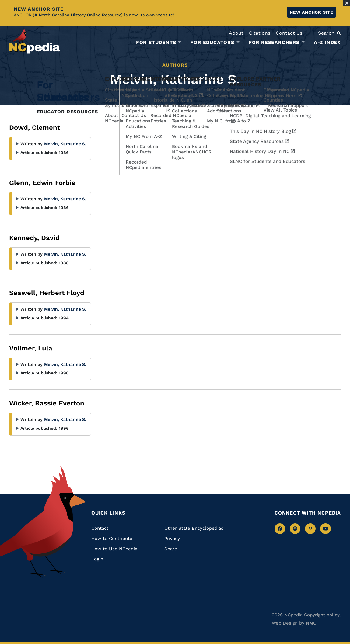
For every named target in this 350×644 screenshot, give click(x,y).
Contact (100, 528)
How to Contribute (112, 539)
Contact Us (289, 33)
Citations (260, 33)
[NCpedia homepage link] (35, 41)
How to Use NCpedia (114, 549)
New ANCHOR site (311, 12)
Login (97, 559)
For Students (156, 43)
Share (171, 549)
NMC (311, 623)
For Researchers (274, 43)
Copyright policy (322, 615)
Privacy (172, 539)
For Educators (212, 43)
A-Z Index (327, 42)
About (236, 33)
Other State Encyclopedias (194, 528)
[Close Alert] (347, 3)
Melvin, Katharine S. (65, 144)
